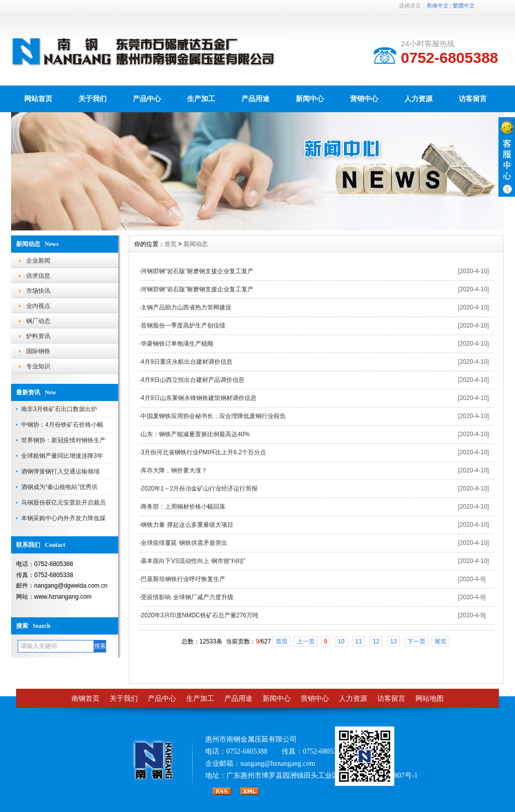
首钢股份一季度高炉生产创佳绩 (183, 326)
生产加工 (201, 99)
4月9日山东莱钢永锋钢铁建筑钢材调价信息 (198, 398)
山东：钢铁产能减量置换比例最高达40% (195, 434)
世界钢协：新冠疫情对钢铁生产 (63, 440)
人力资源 (418, 99)
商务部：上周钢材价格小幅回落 (183, 507)
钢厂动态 (38, 321)
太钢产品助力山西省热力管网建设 (186, 307)
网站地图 (430, 699)
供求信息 (38, 276)
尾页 (441, 641)
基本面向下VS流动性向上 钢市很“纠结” (193, 561)
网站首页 (38, 99)
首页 (170, 244)
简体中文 (438, 6)
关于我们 (93, 99)
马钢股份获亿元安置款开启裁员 (63, 503)
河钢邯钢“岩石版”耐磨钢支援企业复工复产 (197, 271)
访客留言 (473, 99)
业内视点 (38, 306)
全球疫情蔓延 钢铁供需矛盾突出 (184, 543)
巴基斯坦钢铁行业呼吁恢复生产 (183, 579)
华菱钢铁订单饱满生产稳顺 (177, 344)
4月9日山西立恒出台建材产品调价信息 (192, 380)
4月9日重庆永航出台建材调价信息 (186, 362)
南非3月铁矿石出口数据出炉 (59, 409)
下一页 (416, 641)
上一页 (306, 641)
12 (376, 641)
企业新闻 (38, 261)
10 (341, 641)
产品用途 (255, 99)
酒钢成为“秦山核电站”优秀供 (59, 487)
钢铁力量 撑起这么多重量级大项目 (187, 525)
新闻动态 (196, 244)
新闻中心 (310, 99)
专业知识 (38, 366)
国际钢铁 (38, 351)
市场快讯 (38, 291)
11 (358, 641)
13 (394, 641)
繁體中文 (464, 6)
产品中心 (147, 99)
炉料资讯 (38, 336)
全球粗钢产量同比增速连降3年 (62, 456)
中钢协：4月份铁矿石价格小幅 (62, 425)
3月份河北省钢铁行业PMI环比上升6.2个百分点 (203, 452)
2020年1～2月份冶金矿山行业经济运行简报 (199, 489)
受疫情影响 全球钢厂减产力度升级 (187, 597)
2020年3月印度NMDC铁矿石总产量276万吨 (199, 615)
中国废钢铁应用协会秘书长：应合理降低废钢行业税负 (213, 416)
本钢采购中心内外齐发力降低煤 (63, 518)
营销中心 (364, 99)
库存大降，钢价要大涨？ (174, 470)
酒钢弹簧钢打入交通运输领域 (60, 471)
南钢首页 (85, 699)
